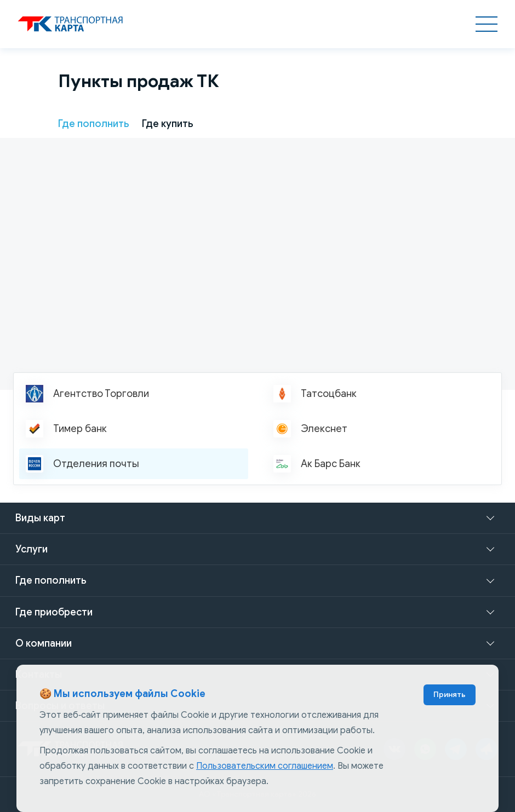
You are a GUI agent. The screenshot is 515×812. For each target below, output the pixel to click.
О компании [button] (44, 643)
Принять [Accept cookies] (450, 695)
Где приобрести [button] (54, 612)
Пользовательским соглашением (265, 766)
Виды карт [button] (40, 518)
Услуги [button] (32, 549)
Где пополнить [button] (51, 580)
